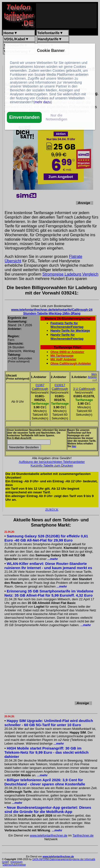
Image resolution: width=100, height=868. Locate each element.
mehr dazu (43, 102)
